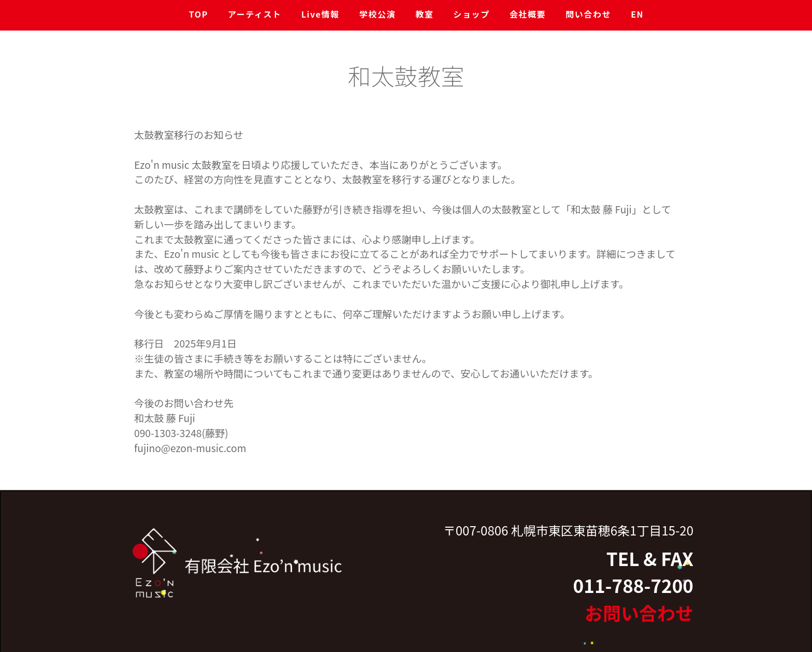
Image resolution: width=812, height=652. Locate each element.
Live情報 (321, 14)
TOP (199, 14)
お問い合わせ (639, 612)
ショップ (471, 14)
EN (637, 14)
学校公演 (378, 14)
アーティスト (255, 14)
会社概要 (528, 14)
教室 (424, 14)
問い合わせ (588, 14)
